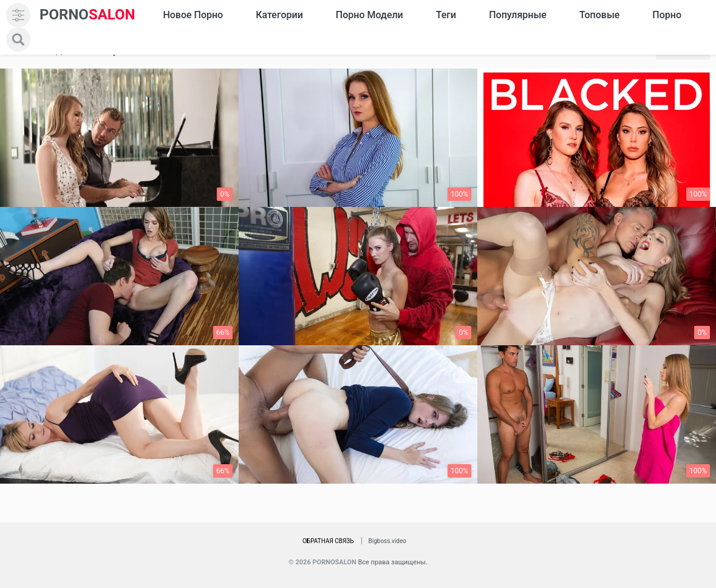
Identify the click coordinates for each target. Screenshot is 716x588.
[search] (18, 39)
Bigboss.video (387, 541)
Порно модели (370, 15)
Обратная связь (328, 541)
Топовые (599, 15)
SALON (87, 15)
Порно (667, 15)
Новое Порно (193, 15)
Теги (446, 15)
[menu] (18, 15)
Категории (279, 15)
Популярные (518, 15)
